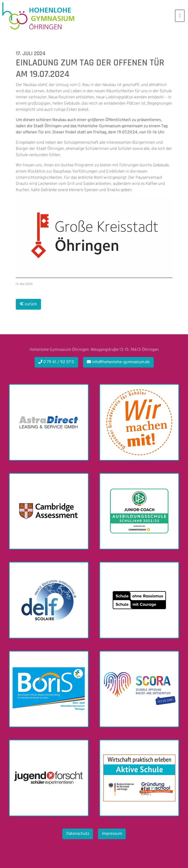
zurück (28, 304)
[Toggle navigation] (180, 16)
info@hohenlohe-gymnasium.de (118, 362)
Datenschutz (78, 834)
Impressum (112, 834)
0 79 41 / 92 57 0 (56, 362)
